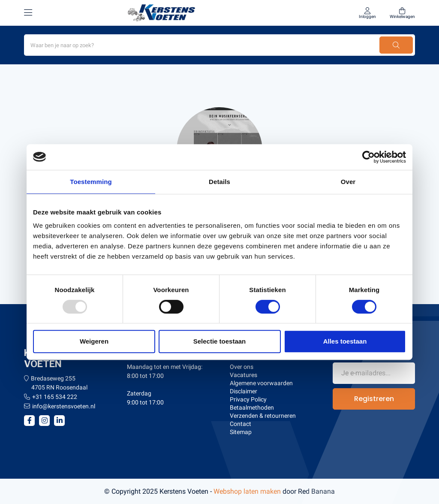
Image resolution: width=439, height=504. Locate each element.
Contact (241, 424)
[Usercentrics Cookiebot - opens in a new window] (368, 157)
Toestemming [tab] (91, 182)
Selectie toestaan (220, 341)
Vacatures (244, 375)
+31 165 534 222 (55, 397)
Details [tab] (219, 182)
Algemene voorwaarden (261, 383)
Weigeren (94, 341)
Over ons (242, 367)
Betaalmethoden (252, 407)
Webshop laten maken (247, 491)
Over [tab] (348, 182)
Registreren (374, 399)
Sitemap (241, 432)
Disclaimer (244, 391)
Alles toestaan (345, 341)
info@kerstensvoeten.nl (64, 406)
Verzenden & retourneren (263, 416)
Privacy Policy (248, 399)
